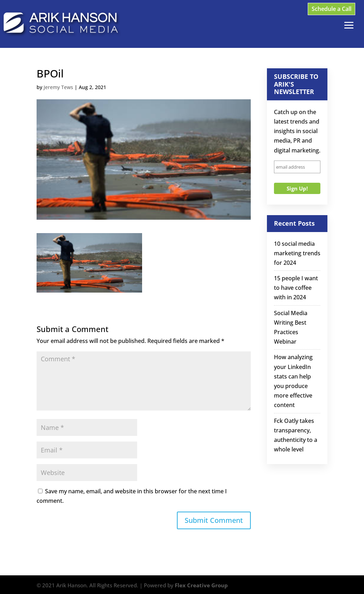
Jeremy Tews (58, 87)
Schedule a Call (331, 9)
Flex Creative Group (201, 585)
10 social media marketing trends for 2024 (297, 253)
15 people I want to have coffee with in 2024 (296, 288)
